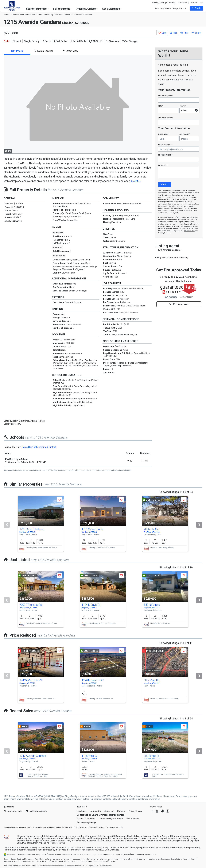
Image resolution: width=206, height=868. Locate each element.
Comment (163, 165)
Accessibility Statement (111, 819)
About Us (183, 3)
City (161, 106)
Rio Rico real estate (91, 799)
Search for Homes (37, 9)
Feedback (81, 811)
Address (166, 95)
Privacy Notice (164, 233)
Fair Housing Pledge (86, 822)
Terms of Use (189, 231)
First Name (164, 134)
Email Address (165, 144)
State (183, 106)
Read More (136, 181)
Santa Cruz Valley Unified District (39, 447)
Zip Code (166, 118)
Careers (194, 3)
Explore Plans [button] (151, 854)
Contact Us (95, 811)
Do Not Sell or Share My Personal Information (101, 815)
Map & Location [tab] (44, 51)
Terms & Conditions (86, 819)
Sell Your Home (63, 9)
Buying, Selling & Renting (164, 3)
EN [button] (202, 3)
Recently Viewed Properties (170, 8)
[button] (196, 8)
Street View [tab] (70, 51)
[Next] (199, 525)
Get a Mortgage (112, 9)
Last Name (185, 134)
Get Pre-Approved (179, 304)
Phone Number (165, 155)
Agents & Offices (87, 9)
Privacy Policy (135, 811)
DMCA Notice (133, 819)
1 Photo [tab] (17, 51)
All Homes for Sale (13, 811)
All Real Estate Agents (37, 811)
